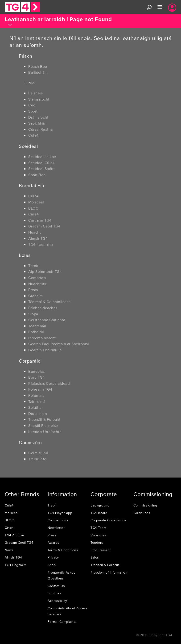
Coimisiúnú (38, 453)
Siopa (33, 314)
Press (52, 535)
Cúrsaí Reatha (41, 129)
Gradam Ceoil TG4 (44, 226)
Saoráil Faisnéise (43, 425)
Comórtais (37, 278)
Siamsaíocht (39, 99)
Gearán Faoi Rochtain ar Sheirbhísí (59, 344)
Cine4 (34, 214)
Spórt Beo (37, 175)
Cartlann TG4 (40, 220)
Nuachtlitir (37, 284)
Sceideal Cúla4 (41, 163)
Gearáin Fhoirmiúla (45, 350)
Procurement (101, 550)
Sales (95, 557)
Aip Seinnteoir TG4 (45, 271)
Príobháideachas (43, 308)
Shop (52, 565)
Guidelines (142, 513)
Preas (33, 290)
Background (100, 505)
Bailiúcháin (38, 72)
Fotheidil (36, 332)
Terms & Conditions (63, 550)
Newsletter (56, 528)
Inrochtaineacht (42, 338)
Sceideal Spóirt (42, 169)
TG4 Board (99, 513)
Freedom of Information (109, 572)
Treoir (33, 266)
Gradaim (36, 296)
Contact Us (56, 586)
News (9, 550)
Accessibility (57, 601)
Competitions (58, 520)
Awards (53, 543)
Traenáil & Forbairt (44, 419)
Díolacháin (38, 413)
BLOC (33, 208)
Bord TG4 (37, 377)
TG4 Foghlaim (41, 244)
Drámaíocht (38, 117)
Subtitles (54, 593)
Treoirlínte (37, 459)
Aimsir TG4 (38, 238)
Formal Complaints (62, 622)
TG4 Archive (14, 535)
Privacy (53, 557)
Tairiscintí (37, 401)
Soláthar (35, 407)
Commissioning (145, 505)
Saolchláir (37, 123)
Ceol (32, 105)
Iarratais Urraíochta (45, 432)
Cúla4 (33, 135)
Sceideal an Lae (42, 157)
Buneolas (36, 371)
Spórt (33, 111)
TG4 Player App (60, 513)
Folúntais (36, 395)
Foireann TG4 (40, 389)
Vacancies (98, 535)
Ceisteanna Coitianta (47, 320)
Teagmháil (37, 326)
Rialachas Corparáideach (50, 383)
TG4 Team (98, 528)
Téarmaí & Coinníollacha (49, 302)
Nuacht (35, 232)
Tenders (97, 543)
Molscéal (36, 202)
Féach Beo (38, 66)
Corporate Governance (108, 520)
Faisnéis (35, 93)
